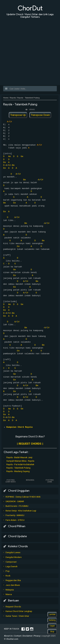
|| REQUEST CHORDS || (30, 444)
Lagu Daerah (12, 566)
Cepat (52, 626)
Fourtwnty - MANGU (15, 515)
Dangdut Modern (14, 557)
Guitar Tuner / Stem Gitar (17, 616)
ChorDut (30, 8)
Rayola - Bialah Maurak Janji (19, 457)
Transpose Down (40, 115)
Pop (8, 571)
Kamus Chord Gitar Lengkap (19, 611)
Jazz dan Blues (13, 585)
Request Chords (13, 607)
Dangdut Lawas (13, 552)
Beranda (30, 480)
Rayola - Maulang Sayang (18, 471)
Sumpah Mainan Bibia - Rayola (20, 461)
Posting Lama (50, 481)
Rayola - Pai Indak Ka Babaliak (20, 464)
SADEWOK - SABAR (15, 501)
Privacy (37, 636)
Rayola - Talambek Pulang (18, 468)
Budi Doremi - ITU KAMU (17, 506)
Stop (52, 632)
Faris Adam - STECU (15, 520)
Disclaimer (28, 636)
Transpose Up (18, 115)
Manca (9, 594)
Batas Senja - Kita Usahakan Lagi (21, 511)
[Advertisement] (30, 50)
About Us (8, 636)
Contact (18, 636)
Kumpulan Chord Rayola (20, 427)
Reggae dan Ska (13, 580)
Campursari (11, 562)
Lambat (52, 614)
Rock (8, 576)
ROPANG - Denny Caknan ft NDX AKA (23, 497)
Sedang (52, 620)
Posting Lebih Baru (11, 481)
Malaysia (10, 590)
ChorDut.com (12, 639)
